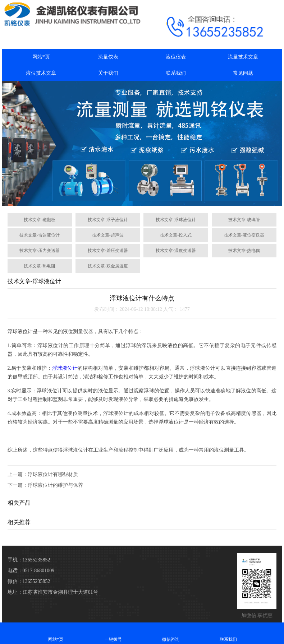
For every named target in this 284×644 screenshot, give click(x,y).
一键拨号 (113, 633)
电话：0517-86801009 (31, 571)
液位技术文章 (41, 73)
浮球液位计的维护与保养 (55, 485)
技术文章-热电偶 (244, 251)
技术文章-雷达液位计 (40, 235)
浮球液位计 (65, 368)
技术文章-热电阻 (40, 266)
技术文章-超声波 (108, 235)
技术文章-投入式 (176, 235)
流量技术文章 (243, 57)
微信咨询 (171, 633)
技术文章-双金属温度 (108, 266)
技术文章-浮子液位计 (108, 220)
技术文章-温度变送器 (176, 251)
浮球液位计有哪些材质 (53, 474)
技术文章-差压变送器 (108, 251)
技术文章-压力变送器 (40, 251)
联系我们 (176, 73)
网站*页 (41, 57)
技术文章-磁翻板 (40, 220)
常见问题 (243, 73)
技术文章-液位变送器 (244, 235)
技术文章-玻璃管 (244, 220)
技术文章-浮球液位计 (176, 220)
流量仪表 (108, 57)
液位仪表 (176, 57)
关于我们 (108, 73)
